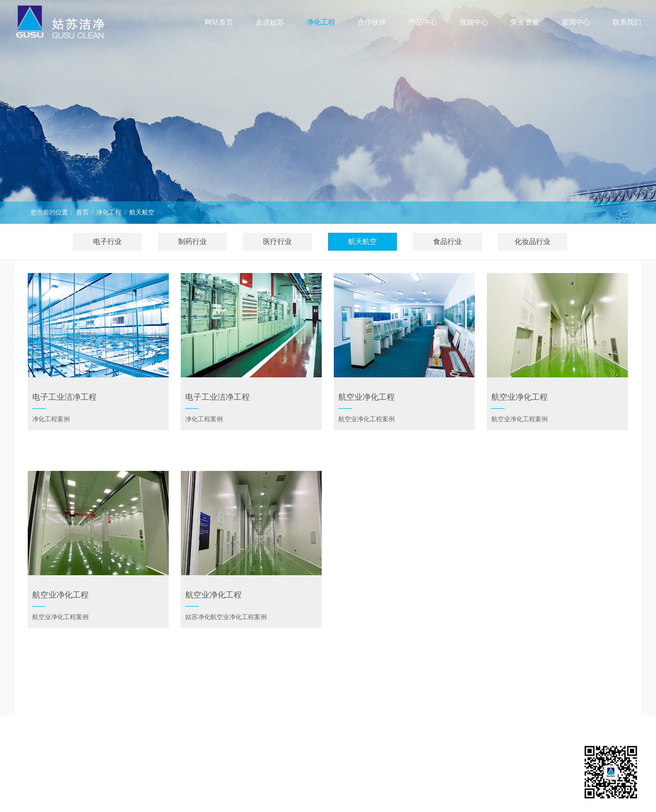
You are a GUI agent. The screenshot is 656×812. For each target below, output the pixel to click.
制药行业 (192, 241)
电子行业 (107, 241)
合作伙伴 (372, 22)
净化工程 (109, 212)
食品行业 (447, 241)
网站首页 (219, 22)
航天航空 (142, 212)
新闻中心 (576, 22)
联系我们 (627, 22)
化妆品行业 (532, 241)
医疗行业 (277, 241)
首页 (82, 212)
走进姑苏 (270, 22)
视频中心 (474, 22)
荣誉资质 (525, 22)
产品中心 (423, 22)
